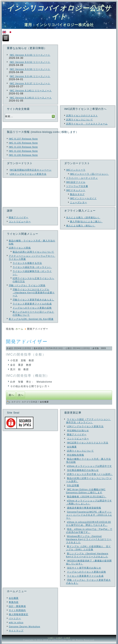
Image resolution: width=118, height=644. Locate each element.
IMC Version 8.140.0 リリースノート (31, 98)
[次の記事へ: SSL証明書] (21, 395)
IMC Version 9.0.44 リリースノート (30, 76)
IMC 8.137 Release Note (23, 139)
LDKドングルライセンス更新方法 (28, 174)
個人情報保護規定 (19, 614)
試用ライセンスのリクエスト (82, 116)
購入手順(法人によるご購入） (86, 222)
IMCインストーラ (76, 170)
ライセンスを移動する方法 (27, 263)
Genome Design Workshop (24, 627)
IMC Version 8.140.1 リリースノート (31, 91)
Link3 (67, 638)
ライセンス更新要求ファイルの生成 (32, 304)
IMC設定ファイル (76, 182)
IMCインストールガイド (83, 198)
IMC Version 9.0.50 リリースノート (30, 69)
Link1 (51, 638)
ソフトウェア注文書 (77, 186)
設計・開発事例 (17, 606)
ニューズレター (79, 202)
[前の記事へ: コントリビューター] (11, 395)
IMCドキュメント (76, 190)
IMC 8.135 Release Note (23, 143)
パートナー (15, 618)
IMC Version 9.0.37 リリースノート (30, 83)
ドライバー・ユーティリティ (82, 178)
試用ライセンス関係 (20, 248)
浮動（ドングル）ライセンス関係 (27, 285)
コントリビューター (20, 222)
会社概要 (44, 402)
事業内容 (14, 602)
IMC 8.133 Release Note (23, 147)
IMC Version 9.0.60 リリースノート (30, 55)
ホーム (19, 329)
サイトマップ (16, 631)
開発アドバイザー (19, 217)
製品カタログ (77, 194)
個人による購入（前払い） (81, 226)
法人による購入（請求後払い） (83, 217)
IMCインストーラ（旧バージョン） (89, 174)
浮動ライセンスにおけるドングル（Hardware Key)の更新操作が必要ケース (34, 293)
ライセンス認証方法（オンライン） (32, 267)
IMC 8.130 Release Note (23, 155)
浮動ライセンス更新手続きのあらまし (33, 300)
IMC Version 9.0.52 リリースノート (30, 62)
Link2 (59, 638)
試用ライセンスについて (80, 120)
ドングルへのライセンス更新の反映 (32, 308)
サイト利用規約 (17, 610)
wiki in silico (16, 622)
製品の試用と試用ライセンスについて (33, 252)
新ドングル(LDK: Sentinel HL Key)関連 (31, 319)
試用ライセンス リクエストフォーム (87, 124)
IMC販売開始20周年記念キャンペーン (31, 170)
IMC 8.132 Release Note (23, 151)
